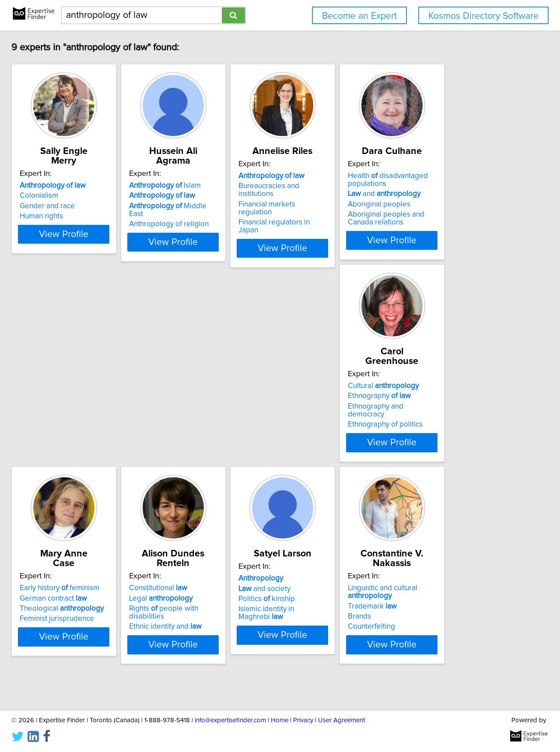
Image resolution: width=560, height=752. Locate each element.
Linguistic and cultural (61, 609)
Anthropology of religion (197, 216)
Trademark (50, 623)
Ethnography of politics (63, 426)
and (456, 203)
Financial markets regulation (334, 206)
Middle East (204, 206)
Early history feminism (197, 395)
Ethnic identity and (325, 426)
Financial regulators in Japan (335, 216)
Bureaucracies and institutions (337, 196)
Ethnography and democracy (73, 416)
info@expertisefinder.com (230, 720)
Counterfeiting (49, 644)
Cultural (61, 395)
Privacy (303, 720)
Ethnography (57, 406)
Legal (320, 406)
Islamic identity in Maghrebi (471, 426)
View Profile (81, 250)
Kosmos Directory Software (483, 16)
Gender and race (53, 206)
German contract (191, 406)
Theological (199, 416)
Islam (193, 185)
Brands (37, 634)
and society (446, 406)
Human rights (47, 216)
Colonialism (45, 196)
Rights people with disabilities (341, 416)
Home (280, 720)
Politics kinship (448, 416)
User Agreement (341, 720)
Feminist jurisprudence (194, 426)
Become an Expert (359, 16)
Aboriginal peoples (451, 214)
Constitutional (317, 395)
